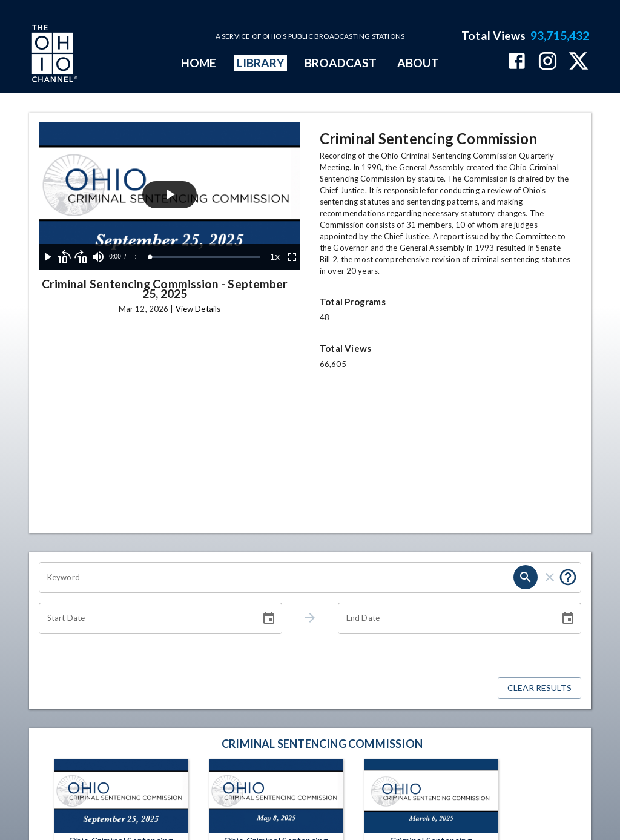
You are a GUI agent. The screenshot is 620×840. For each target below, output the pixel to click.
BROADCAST (341, 63)
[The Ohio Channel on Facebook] (517, 62)
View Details (198, 309)
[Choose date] (269, 618)
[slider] (205, 257)
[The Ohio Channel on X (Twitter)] (579, 62)
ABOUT (418, 63)
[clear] (550, 577)
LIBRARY (261, 63)
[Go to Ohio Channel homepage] (53, 55)
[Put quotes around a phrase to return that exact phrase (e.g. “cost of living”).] (568, 577)
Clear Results (539, 688)
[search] (526, 577)
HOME (199, 63)
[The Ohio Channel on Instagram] (548, 62)
